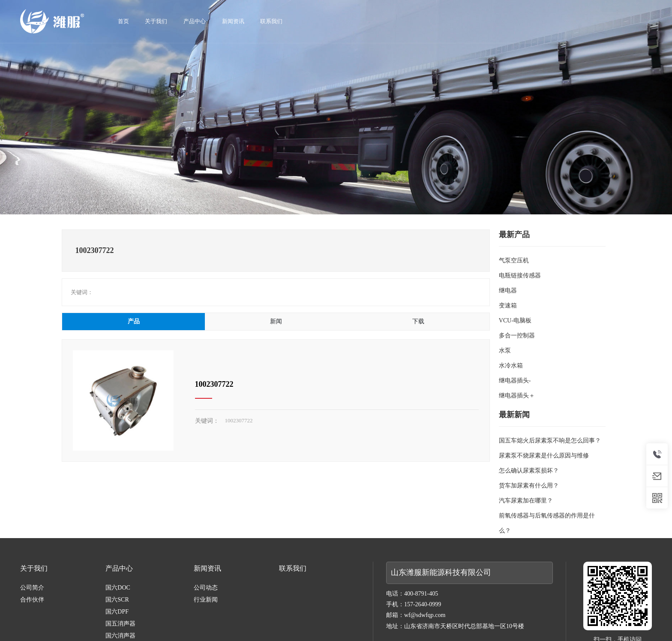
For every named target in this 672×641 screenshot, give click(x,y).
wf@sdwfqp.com (425, 615)
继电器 (508, 290)
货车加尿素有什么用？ (529, 486)
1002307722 (214, 384)
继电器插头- (515, 381)
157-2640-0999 (423, 604)
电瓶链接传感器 (520, 275)
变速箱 (508, 305)
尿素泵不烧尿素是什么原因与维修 (544, 456)
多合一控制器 (517, 336)
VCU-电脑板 (515, 320)
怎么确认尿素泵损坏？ (529, 471)
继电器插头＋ (517, 396)
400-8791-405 (421, 594)
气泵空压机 (514, 260)
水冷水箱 (511, 366)
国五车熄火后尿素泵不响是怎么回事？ (550, 441)
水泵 (505, 351)
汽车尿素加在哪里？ (526, 501)
